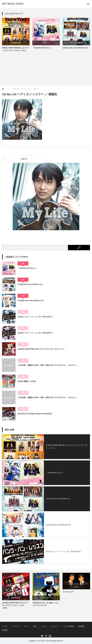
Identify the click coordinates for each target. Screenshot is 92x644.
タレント (26, 626)
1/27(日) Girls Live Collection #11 (75, 48)
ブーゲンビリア (46, 598)
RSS (50, 636)
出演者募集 (81, 626)
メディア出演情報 (68, 626)
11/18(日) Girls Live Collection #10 (31, 301)
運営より (46, 43)
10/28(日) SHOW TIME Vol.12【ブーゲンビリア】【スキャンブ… (41, 349)
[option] (16, 35)
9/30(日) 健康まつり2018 (27, 381)
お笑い (76, 587)
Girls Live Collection (76, 43)
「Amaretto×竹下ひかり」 (42, 48)
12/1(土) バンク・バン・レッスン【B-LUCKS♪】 (35, 317)
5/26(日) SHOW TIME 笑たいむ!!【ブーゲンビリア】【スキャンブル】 (15, 49)
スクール (44, 626)
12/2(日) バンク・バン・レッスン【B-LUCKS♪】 (35, 333)
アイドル (5, 626)
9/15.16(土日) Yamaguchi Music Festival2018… (35, 414)
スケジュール (55, 626)
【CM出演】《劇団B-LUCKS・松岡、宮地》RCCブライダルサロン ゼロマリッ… (48, 365)
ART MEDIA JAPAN (44, 641)
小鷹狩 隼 (24, 159)
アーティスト (16, 626)
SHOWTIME (16, 43)
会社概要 (5, 630)
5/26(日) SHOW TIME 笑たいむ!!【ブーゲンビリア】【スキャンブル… (67, 447)
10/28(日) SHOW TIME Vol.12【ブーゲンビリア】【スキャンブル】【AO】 (15, 605)
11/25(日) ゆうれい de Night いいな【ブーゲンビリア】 (45, 604)
